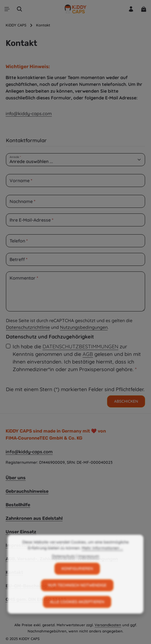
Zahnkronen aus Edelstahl (34, 518)
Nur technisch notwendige (77, 596)
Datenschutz (63, 567)
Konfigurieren (77, 580)
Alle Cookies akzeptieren (77, 613)
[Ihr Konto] (131, 9)
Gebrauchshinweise (27, 491)
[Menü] (7, 9)
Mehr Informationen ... (102, 559)
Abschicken (126, 401)
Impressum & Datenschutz (35, 545)
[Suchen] (19, 9)
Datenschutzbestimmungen (80, 346)
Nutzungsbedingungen (84, 327)
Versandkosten (108, 625)
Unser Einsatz (21, 532)
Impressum (89, 567)
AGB (88, 354)
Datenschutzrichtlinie (28, 327)
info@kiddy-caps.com (29, 113)
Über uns (16, 478)
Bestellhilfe (18, 505)
